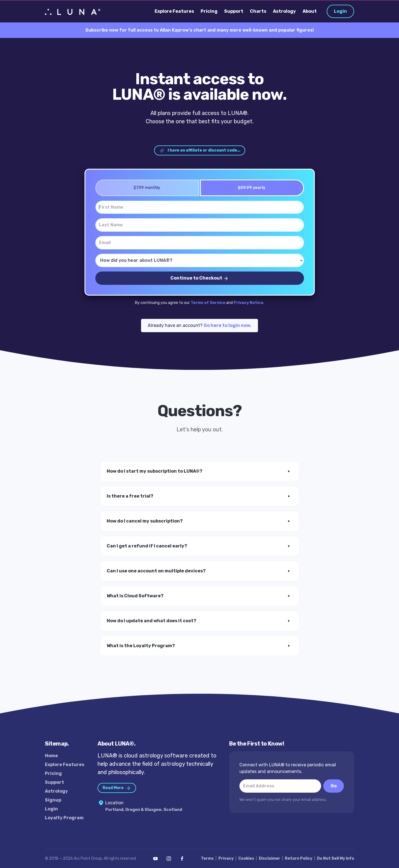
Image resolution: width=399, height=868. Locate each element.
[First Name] (200, 207)
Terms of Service (208, 303)
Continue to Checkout (199, 278)
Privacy (226, 858)
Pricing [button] (209, 11)
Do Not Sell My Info (336, 858)
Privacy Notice (248, 303)
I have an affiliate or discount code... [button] (200, 151)
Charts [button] (258, 11)
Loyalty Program (64, 818)
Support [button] (234, 11)
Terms (207, 858)
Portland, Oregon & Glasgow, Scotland (144, 810)
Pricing (53, 773)
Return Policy (299, 858)
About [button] (310, 11)
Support (54, 782)
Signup (53, 800)
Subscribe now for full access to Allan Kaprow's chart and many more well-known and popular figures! (200, 30)
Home (51, 756)
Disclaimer (269, 858)
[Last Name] (200, 225)
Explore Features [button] (174, 11)
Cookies (246, 858)
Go (334, 786)
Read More (117, 788)
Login (340, 11)
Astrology (56, 791)
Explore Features (65, 765)
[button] (199, 471)
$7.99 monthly (145, 188)
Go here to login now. (227, 325)
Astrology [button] (284, 11)
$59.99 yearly (250, 188)
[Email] (200, 243)
